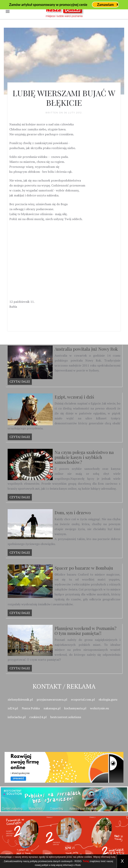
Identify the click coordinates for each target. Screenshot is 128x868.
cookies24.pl (38, 717)
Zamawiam (105, 5)
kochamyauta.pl (75, 708)
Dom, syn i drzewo (73, 512)
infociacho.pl (17, 717)
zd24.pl (13, 708)
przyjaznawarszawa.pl (52, 699)
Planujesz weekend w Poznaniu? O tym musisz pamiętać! (85, 631)
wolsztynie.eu (99, 708)
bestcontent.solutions (66, 717)
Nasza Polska (31, 708)
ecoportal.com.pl (83, 699)
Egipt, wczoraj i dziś (74, 397)
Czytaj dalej (20, 381)
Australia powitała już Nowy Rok (86, 349)
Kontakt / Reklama (64, 686)
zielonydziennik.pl (20, 699)
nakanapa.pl (52, 708)
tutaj (113, 857)
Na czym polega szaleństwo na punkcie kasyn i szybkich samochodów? (84, 457)
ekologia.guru (108, 699)
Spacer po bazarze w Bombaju (84, 568)
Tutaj (86, 861)
